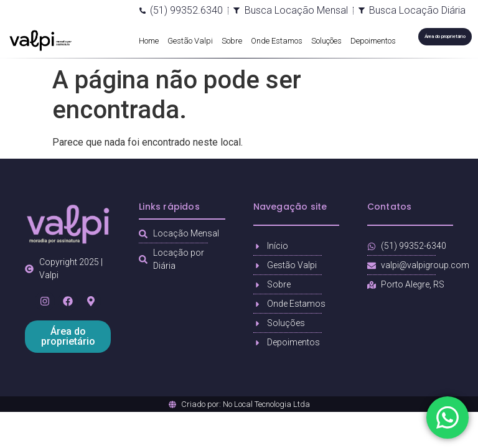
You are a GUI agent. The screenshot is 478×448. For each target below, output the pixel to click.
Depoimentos (373, 41)
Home (149, 41)
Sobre (232, 41)
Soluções (326, 41)
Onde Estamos (277, 41)
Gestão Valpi (190, 41)
